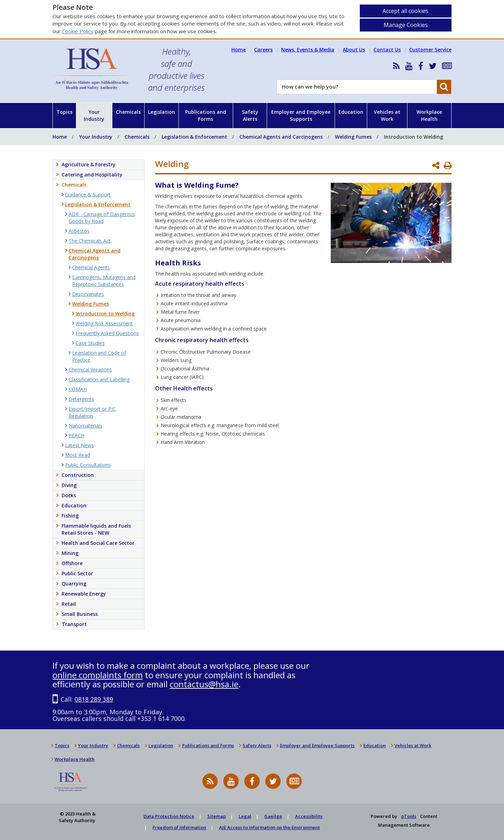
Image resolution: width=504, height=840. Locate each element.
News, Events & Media (308, 50)
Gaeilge (273, 816)
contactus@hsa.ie (204, 684)
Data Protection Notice (169, 816)
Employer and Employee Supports (301, 115)
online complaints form (98, 675)
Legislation (162, 112)
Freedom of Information (179, 827)
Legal (245, 816)
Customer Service (430, 50)
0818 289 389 (94, 699)
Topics (64, 112)
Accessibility (309, 816)
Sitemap (216, 816)
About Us (354, 50)
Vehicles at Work (387, 115)
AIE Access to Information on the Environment (269, 827)
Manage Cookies (406, 25)
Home (239, 50)
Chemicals (128, 112)
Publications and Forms (206, 115)
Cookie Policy (78, 31)
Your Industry (94, 115)
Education (351, 112)
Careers (263, 50)
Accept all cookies (405, 11)
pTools (409, 816)
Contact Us (387, 50)
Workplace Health (429, 115)
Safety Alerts (250, 115)
